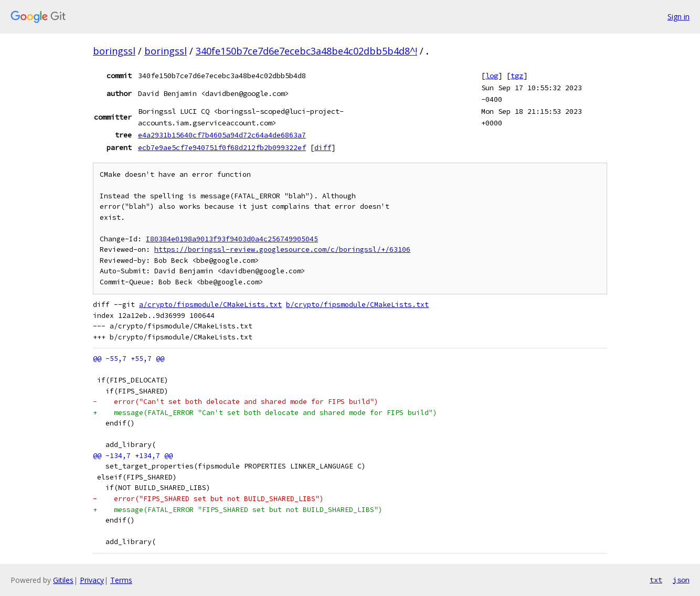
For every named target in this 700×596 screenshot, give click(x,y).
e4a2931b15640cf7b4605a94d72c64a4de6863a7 (222, 135)
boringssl (114, 51)
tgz (517, 76)
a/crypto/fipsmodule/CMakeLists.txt (210, 305)
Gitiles (63, 580)
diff (323, 147)
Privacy (92, 580)
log (492, 76)
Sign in (678, 17)
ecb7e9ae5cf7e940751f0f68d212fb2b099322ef (222, 147)
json (681, 580)
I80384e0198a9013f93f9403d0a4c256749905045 (232, 239)
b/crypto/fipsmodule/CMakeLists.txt (357, 305)
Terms (121, 580)
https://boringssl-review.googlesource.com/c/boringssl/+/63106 (282, 249)
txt (656, 580)
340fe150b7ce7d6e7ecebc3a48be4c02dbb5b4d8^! (306, 51)
